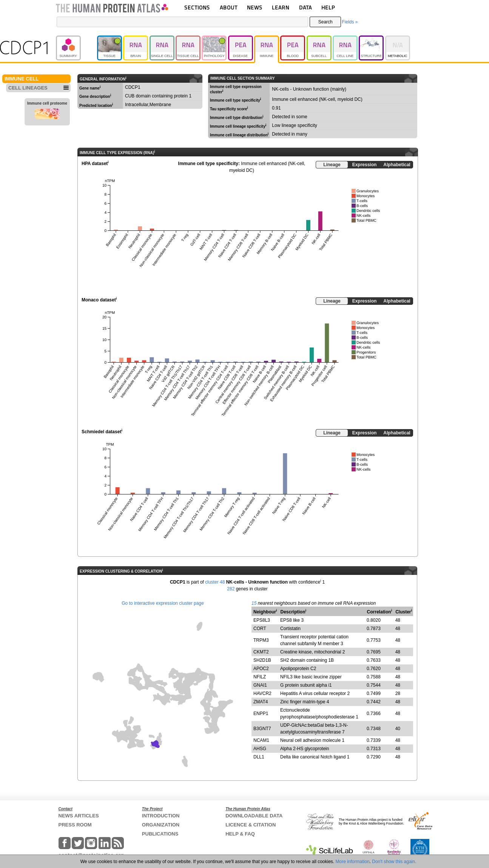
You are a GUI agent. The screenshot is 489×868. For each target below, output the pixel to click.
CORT (260, 629)
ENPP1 (261, 714)
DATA (305, 7)
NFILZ (260, 677)
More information (353, 862)
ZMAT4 (261, 702)
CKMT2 (261, 652)
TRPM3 (261, 640)
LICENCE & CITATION (251, 825)
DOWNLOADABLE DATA (254, 816)
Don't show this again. (394, 862)
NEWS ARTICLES (79, 816)
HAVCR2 (262, 693)
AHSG (260, 749)
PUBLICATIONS (160, 834)
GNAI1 (260, 685)
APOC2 (261, 669)
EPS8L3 (262, 620)
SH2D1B (262, 660)
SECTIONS (197, 7)
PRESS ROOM (75, 825)
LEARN (281, 7)
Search (325, 22)
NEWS (255, 7)
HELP (328, 7)
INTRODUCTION (161, 816)
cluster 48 (215, 582)
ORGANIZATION (161, 825)
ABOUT (229, 7)
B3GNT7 (262, 729)
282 (231, 589)
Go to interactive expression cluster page (163, 603)
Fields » (350, 22)
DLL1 (259, 757)
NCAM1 (261, 740)
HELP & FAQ (240, 834)
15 (254, 603)
